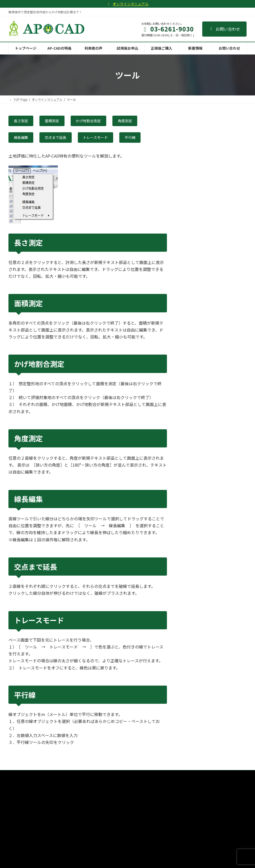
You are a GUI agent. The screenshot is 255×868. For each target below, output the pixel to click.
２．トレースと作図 (203, 158)
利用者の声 (80, 778)
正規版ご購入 (136, 778)
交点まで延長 (61, 140)
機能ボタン (193, 199)
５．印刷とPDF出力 (203, 189)
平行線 (144, 140)
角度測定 (138, 122)
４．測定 (195, 179)
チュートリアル (196, 137)
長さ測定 (23, 122)
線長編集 (23, 140)
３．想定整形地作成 (204, 168)
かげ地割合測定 (98, 122)
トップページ (23, 778)
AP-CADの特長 (52, 778)
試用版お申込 (107, 778)
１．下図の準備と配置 (205, 147)
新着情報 (161, 778)
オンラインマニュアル (206, 122)
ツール (189, 210)
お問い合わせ (224, 29)
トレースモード (106, 140)
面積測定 (57, 122)
